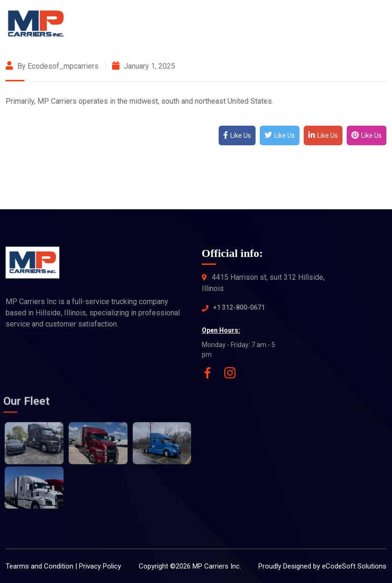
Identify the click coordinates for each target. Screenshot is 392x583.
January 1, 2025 (144, 66)
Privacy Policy (100, 566)
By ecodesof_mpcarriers (52, 66)
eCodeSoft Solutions (354, 566)
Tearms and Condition (39, 566)
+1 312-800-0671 (239, 307)
